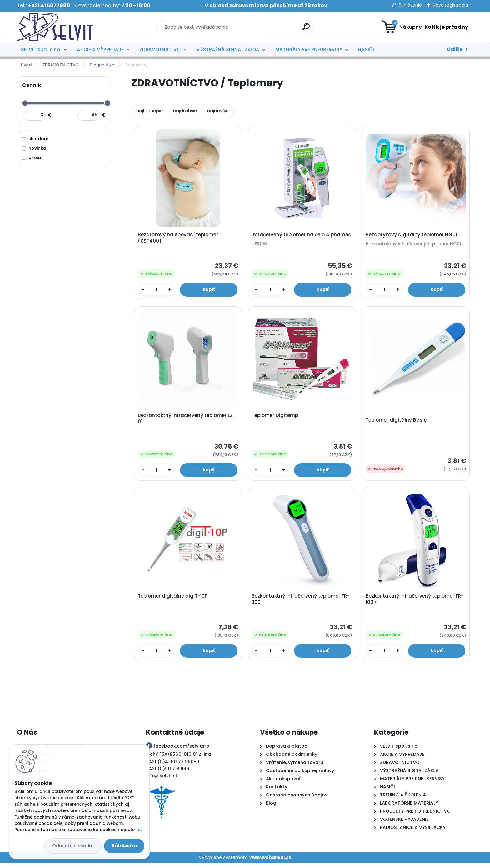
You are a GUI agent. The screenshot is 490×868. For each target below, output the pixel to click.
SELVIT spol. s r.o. (41, 50)
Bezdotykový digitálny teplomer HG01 (412, 235)
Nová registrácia (450, 5)
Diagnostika (102, 65)
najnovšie (218, 111)
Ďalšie (455, 49)
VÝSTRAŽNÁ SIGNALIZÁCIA (228, 50)
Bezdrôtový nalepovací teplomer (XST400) (179, 238)
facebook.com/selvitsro (181, 751)
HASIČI (366, 50)
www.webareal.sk (270, 862)
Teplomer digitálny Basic (397, 422)
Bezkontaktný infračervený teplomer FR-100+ (415, 603)
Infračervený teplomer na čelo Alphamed (289, 238)
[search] (306, 29)
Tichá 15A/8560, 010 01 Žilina (178, 759)
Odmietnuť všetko (73, 846)
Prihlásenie (410, 5)
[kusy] (157, 290)
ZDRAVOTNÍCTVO (160, 50)
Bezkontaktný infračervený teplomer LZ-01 (187, 421)
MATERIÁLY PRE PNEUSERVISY (309, 50)
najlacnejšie (150, 111)
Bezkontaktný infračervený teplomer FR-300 (301, 603)
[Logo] (55, 27)
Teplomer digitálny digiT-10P (173, 600)
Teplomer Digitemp (276, 418)
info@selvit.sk (162, 780)
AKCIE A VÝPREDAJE (100, 50)
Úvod (26, 65)
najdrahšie (185, 111)
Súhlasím (124, 846)
